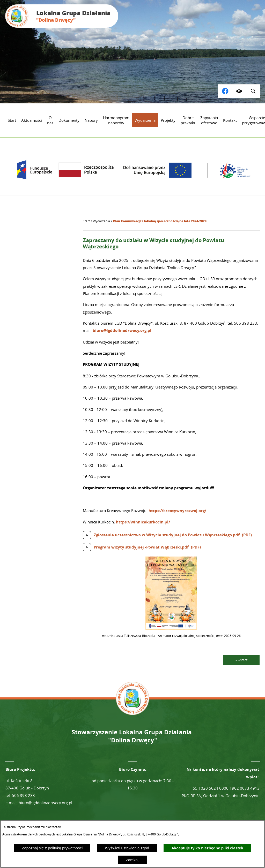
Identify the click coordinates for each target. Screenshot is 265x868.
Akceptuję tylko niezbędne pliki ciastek (207, 848)
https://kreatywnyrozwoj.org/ (177, 511)
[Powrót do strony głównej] (86, 221)
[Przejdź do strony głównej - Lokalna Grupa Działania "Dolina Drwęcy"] (62, 16)
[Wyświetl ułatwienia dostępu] (239, 91)
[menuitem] (12, 120)
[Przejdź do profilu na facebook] (253, 91)
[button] (171, 628)
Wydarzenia (101, 221)
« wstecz (242, 660)
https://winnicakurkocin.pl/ (143, 522)
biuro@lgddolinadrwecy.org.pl (122, 330)
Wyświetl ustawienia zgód (127, 848)
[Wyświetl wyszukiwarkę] (225, 91)
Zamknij (133, 860)
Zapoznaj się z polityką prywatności (52, 848)
